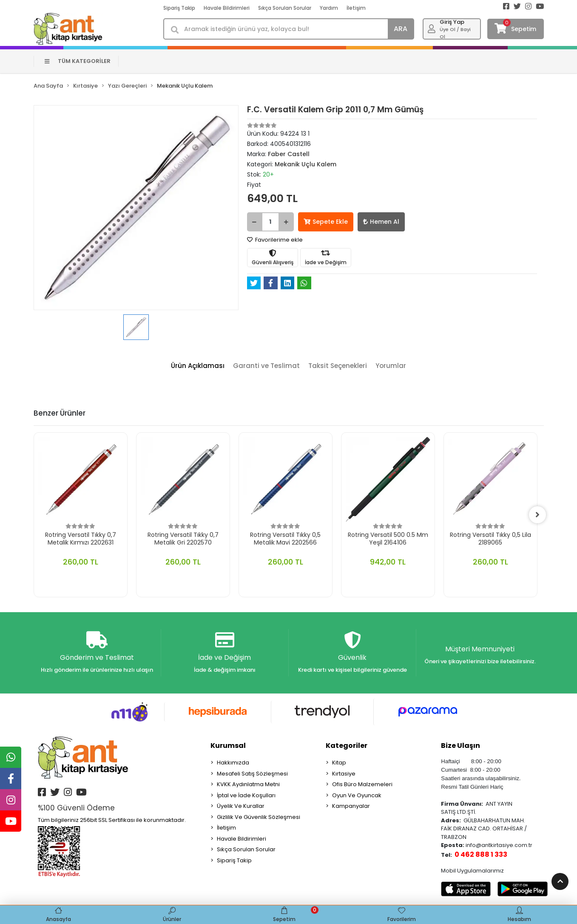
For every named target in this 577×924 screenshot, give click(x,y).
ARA (401, 29)
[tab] (198, 366)
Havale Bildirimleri (227, 8)
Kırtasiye (344, 774)
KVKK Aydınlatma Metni (248, 784)
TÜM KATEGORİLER (78, 61)
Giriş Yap (452, 22)
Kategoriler (347, 746)
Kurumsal (228, 746)
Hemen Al (381, 222)
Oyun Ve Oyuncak (357, 795)
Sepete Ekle (326, 222)
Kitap (339, 763)
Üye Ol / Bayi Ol (455, 33)
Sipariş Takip (179, 8)
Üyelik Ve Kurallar (241, 806)
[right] (537, 515)
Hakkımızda (233, 763)
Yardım (329, 8)
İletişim (356, 8)
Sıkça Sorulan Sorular (285, 8)
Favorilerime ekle (275, 240)
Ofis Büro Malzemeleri (362, 784)
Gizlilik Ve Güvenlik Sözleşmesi (259, 817)
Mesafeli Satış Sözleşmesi (252, 774)
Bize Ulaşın (460, 746)
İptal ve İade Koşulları (246, 795)
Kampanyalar (351, 806)
